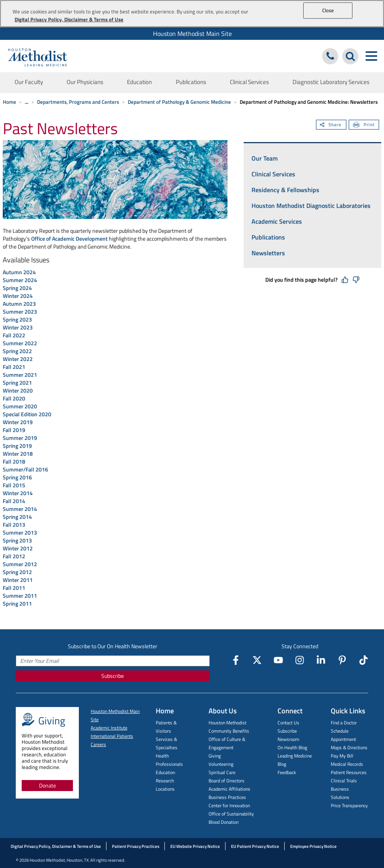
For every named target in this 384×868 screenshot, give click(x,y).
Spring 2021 (17, 383)
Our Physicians (85, 82)
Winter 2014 (18, 493)
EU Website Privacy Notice (195, 846)
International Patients (112, 736)
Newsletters (268, 253)
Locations (165, 789)
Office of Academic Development (69, 239)
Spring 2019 (18, 446)
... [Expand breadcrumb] (27, 102)
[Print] (364, 125)
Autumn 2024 (19, 272)
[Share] (331, 125)
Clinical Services (249, 82)
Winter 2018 (18, 454)
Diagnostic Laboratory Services (331, 82)
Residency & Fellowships (285, 190)
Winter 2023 (18, 327)
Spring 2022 (17, 351)
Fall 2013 (15, 525)
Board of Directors (226, 781)
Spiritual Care (222, 772)
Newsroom (288, 739)
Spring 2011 (17, 603)
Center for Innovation (229, 805)
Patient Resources (349, 772)
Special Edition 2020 (27, 414)
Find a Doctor (344, 723)
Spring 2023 (17, 319)
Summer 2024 (20, 280)
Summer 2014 (21, 509)
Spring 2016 (18, 477)
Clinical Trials (344, 781)
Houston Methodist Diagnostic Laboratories (311, 206)
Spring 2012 (18, 572)
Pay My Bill (342, 756)
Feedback (287, 772)
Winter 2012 (18, 548)
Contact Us (288, 723)
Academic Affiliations (229, 789)
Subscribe (113, 676)
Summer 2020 (20, 406)
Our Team (265, 158)
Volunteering (221, 764)
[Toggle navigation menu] (371, 56)
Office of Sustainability (231, 814)
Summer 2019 (20, 438)
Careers (98, 744)
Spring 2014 (18, 517)
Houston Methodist (227, 723)
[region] (192, 14)
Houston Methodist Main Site (192, 34)
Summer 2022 (20, 343)
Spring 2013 (18, 540)
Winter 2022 (18, 359)
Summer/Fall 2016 (25, 469)
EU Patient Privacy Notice (255, 846)
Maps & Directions (349, 747)
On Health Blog (292, 747)
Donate (48, 785)
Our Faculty (29, 82)
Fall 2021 (14, 367)
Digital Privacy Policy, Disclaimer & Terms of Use (56, 846)
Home (9, 102)
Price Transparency (349, 805)
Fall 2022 (14, 335)
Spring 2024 (17, 288)
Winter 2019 (18, 422)
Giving (215, 756)
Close (328, 10)
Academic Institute (109, 728)
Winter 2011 (18, 580)
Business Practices (227, 797)
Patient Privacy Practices (136, 846)
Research (165, 781)
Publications (191, 82)
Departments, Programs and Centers (78, 102)
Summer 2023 (20, 311)
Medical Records (347, 764)
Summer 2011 (20, 596)
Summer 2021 (20, 375)
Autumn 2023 (19, 304)
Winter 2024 (18, 296)
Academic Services (277, 221)
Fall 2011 (14, 588)
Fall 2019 (14, 430)
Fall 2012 (15, 556)
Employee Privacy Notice (313, 846)
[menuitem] (192, 34)
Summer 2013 (21, 532)
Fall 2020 (14, 398)
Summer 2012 (20, 564)
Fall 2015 (14, 485)
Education (139, 82)
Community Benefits (229, 731)
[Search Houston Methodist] (350, 56)
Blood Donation (224, 822)
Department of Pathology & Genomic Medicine (179, 102)
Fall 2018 (14, 461)
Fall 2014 (15, 501)
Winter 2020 (18, 390)
